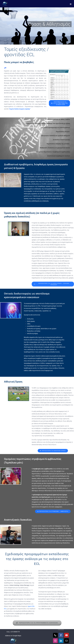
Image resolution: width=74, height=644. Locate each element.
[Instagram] (55, 641)
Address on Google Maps (13, 636)
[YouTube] (66, 635)
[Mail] (66, 641)
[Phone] (55, 635)
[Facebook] (61, 635)
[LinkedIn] (61, 641)
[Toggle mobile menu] (71, 4)
